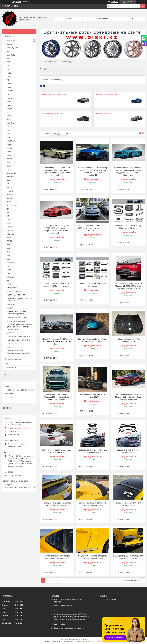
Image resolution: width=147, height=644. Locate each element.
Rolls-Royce (11, 234)
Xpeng (9, 270)
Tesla (8, 259)
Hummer (10, 148)
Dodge (9, 105)
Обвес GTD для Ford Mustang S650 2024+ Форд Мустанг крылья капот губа (92, 228)
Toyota (9, 256)
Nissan (9, 223)
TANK (8, 252)
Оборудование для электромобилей (19, 340)
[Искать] (142, 6)
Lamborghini (11, 173)
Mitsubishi (10, 198)
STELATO (9, 241)
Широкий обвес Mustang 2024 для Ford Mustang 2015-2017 (93, 340)
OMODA (9, 220)
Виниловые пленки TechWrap (17, 317)
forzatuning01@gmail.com (17, 428)
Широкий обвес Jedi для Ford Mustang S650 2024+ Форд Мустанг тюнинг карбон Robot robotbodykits (57, 171)
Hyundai (10, 152)
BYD (8, 80)
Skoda (9, 238)
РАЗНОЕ (9, 344)
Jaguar (9, 159)
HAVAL (9, 137)
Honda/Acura (11, 141)
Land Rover (10, 177)
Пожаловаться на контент (93, 642)
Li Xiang (10, 188)
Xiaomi (9, 273)
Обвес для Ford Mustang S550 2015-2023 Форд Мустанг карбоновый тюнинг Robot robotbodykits (57, 229)
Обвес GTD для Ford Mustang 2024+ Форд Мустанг (128, 227)
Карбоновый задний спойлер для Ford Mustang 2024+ (57, 451)
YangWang (10, 277)
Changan (10, 87)
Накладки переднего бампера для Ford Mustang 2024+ (128, 557)
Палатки (10, 308)
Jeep (8, 162)
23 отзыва (115, 2)
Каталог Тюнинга (11, 40)
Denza (9, 102)
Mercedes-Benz (12, 205)
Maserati (10, 195)
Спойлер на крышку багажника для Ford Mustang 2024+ (93, 504)
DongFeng (10, 109)
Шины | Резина (12, 288)
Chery (9, 95)
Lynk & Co (10, 191)
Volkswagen (11, 263)
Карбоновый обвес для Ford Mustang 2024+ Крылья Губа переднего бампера (57, 397)
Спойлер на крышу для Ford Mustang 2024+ (128, 504)
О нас (7, 363)
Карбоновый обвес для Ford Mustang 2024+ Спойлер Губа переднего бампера (128, 397)
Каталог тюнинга (102, 19)
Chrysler (10, 98)
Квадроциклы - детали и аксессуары (20, 336)
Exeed (9, 112)
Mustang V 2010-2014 (104, 113)
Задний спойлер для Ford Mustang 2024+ (128, 451)
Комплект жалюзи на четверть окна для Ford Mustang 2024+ (57, 557)
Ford (61, 62)
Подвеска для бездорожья (16, 295)
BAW (8, 69)
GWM (8, 134)
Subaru (9, 248)
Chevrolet (10, 91)
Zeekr (8, 281)
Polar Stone (10, 231)
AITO (8, 59)
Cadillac (10, 84)
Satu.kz (84, 639)
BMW (8, 77)
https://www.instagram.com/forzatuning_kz (20, 487)
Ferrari (9, 116)
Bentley (9, 73)
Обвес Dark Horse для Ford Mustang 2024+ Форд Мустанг (57, 285)
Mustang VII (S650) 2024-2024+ (54, 95)
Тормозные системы (14, 291)
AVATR (9, 62)
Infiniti (9, 155)
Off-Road (10, 284)
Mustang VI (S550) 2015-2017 (53, 113)
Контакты (68, 19)
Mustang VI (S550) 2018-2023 (107, 95)
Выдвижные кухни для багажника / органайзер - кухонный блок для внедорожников (19, 327)
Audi (8, 51)
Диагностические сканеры (16, 321)
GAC (8, 127)
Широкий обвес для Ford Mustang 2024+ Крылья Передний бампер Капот (57, 341)
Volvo (8, 266)
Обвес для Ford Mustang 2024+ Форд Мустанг (93, 285)
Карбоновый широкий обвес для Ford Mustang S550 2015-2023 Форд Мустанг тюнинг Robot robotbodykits (128, 171)
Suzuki (9, 245)
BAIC (8, 66)
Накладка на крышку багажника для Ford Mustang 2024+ (57, 504)
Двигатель (10, 333)
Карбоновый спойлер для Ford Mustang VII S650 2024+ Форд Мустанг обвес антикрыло (128, 286)
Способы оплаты (10, 368)
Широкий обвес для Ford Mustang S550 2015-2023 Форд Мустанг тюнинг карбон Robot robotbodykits (92, 171)
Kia (8, 170)
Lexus (9, 180)
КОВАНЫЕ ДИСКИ (12, 48)
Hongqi (9, 145)
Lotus (8, 184)
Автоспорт (10, 44)
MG (8, 209)
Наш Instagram (10, 36)
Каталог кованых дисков (13, 359)
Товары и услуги (50, 62)
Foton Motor (11, 123)
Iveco (8, 347)
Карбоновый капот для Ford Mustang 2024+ (128, 340)
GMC (8, 130)
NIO (8, 216)
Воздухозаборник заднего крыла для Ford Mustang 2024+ (92, 557)
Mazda (9, 202)
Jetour (9, 166)
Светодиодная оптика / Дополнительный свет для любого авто (18, 353)
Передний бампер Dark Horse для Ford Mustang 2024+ (92, 451)
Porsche (9, 227)
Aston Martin (11, 55)
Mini (8, 213)
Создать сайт (17, 2)
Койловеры (11, 304)
